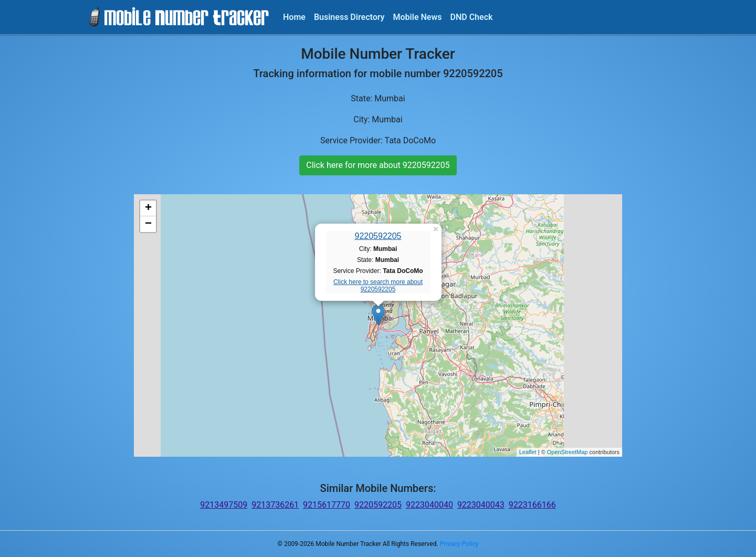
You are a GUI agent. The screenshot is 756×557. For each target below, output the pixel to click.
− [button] (148, 224)
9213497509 (224, 505)
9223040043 (481, 505)
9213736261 (275, 505)
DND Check (471, 17)
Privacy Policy (459, 544)
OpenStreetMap (568, 452)
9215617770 (327, 505)
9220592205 (378, 236)
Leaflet (528, 452)
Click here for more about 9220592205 (378, 165)
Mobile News (418, 17)
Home (294, 17)
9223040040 (429, 505)
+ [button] (148, 208)
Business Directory (349, 17)
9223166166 (532, 505)
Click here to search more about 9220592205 (378, 286)
